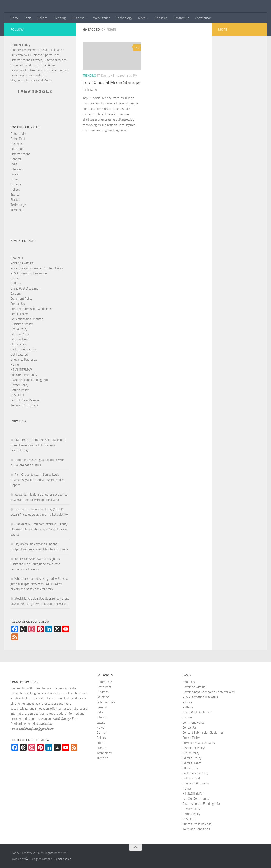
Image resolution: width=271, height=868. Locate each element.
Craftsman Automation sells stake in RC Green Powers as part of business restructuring (38, 445)
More (142, 18)
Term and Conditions (24, 405)
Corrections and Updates (27, 319)
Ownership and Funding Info (29, 380)
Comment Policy (21, 299)
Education (17, 149)
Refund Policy (20, 390)
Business (78, 18)
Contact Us (181, 18)
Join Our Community (24, 375)
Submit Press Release (25, 400)
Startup (15, 200)
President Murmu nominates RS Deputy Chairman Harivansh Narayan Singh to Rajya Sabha (39, 529)
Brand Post (18, 139)
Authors (16, 283)
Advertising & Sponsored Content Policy (37, 268)
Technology (124, 18)
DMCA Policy (19, 329)
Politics (42, 18)
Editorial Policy (20, 334)
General (16, 159)
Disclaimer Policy (22, 324)
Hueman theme (62, 859)
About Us (161, 18)
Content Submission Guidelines (31, 309)
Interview (17, 169)
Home (15, 18)
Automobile (18, 134)
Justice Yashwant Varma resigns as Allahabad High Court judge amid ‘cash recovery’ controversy (35, 564)
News (14, 179)
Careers (16, 294)
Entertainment (20, 154)
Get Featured (19, 354)
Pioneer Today (20, 45)
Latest (15, 174)
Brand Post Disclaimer (25, 288)
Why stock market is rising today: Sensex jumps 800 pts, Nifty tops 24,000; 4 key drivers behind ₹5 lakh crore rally (39, 584)
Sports (15, 195)
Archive (15, 278)
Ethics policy (19, 344)
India (28, 18)
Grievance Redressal (24, 360)
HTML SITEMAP (21, 370)
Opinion (16, 184)
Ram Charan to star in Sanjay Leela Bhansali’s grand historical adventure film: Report (38, 480)
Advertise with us (22, 263)
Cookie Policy (19, 314)
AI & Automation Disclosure (29, 273)
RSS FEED (17, 395)
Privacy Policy (19, 385)
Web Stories (102, 18)
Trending (59, 18)
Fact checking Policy (24, 349)
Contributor (203, 18)
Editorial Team (20, 339)
